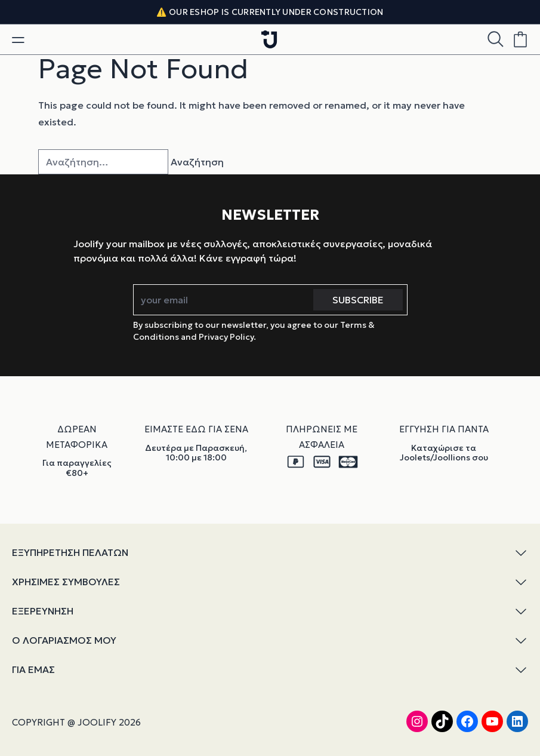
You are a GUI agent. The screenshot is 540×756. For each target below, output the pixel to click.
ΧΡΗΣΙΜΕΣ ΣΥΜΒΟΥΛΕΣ (270, 582)
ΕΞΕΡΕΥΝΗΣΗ (270, 611)
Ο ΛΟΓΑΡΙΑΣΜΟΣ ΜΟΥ (270, 640)
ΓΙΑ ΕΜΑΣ (270, 670)
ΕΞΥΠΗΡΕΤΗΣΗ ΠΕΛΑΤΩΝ (270, 553)
